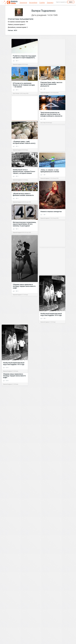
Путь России (16, 93)
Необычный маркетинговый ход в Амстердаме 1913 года (51, 314)
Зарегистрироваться (61, 2)
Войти (71, 2)
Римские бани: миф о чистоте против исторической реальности (51, 84)
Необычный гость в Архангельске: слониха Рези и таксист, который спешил (24, 171)
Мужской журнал (17, 64)
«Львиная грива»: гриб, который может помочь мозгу (24, 142)
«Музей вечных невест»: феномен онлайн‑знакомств (23, 194)
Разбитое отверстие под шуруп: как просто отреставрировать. (25, 57)
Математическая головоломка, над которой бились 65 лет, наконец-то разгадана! (25, 224)
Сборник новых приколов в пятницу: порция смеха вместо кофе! (24, 286)
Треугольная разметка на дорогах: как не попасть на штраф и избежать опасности (51, 114)
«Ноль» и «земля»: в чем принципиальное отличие (50, 171)
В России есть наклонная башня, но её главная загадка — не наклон (24, 85)
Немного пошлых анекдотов (51, 211)
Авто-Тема (43, 123)
